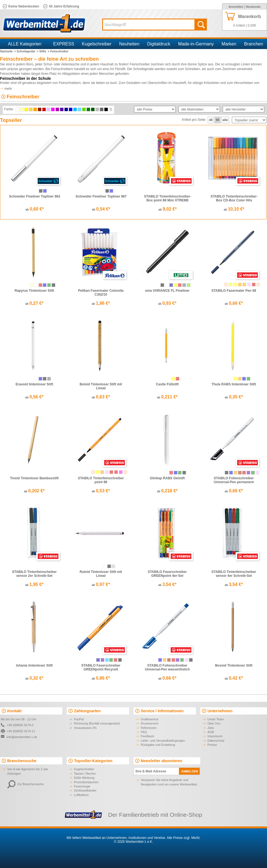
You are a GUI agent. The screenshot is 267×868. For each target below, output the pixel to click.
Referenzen (149, 728)
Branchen (254, 44)
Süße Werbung (84, 778)
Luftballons (81, 795)
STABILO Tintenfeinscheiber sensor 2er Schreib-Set (34, 574)
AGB (211, 732)
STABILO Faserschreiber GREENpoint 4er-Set (167, 574)
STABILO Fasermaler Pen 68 (234, 291)
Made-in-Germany (196, 44)
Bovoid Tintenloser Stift (234, 665)
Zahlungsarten (87, 711)
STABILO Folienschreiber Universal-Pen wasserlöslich (167, 667)
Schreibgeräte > (27, 51)
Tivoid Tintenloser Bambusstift (34, 478)
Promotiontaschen (86, 782)
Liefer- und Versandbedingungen (163, 741)
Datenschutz (216, 741)
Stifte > (44, 51)
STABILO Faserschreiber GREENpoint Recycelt (101, 667)
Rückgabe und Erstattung (158, 745)
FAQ (144, 732)
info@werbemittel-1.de (22, 737)
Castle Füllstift (167, 384)
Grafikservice (150, 719)
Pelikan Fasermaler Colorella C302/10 (101, 293)
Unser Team (216, 719)
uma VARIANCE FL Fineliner (167, 291)
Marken (229, 44)
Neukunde (253, 7)
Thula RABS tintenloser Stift (234, 384)
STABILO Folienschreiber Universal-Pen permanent (234, 480)
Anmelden (236, 7)
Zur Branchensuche (25, 784)
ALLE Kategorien (25, 44)
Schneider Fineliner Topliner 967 (101, 196)
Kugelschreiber (97, 44)
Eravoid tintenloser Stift (34, 384)
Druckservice (150, 723)
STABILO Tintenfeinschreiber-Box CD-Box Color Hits (234, 198)
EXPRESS (64, 44)
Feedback (147, 736)
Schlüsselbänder (85, 790)
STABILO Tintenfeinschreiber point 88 (101, 480)
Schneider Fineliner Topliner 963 (35, 196)
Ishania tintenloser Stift (34, 665)
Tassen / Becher (85, 774)
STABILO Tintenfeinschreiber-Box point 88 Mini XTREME (168, 198)
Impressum (215, 736)
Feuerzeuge (82, 786)
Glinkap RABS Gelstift (167, 478)
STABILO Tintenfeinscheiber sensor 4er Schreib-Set (234, 574)
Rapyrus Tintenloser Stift (34, 291)
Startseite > (8, 51)
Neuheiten (129, 44)
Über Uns (214, 723)
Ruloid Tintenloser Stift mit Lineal (101, 574)
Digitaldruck (159, 44)
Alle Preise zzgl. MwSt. (184, 838)
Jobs (211, 728)
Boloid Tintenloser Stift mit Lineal (101, 386)
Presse (212, 745)
